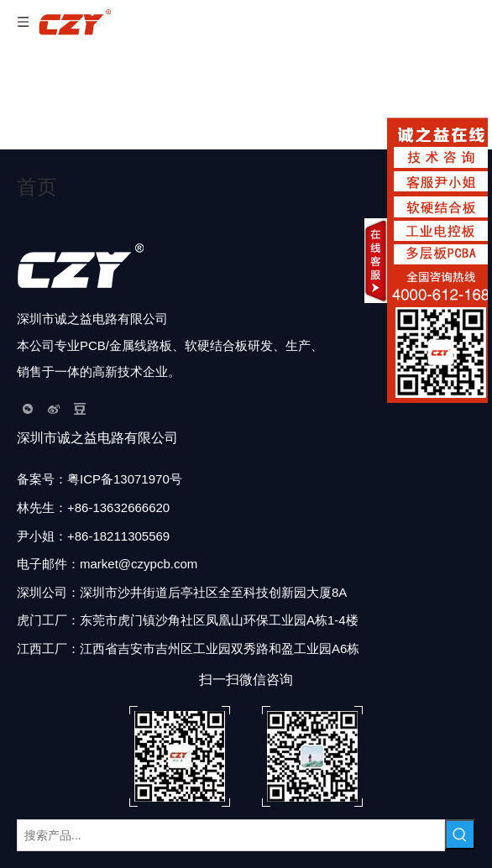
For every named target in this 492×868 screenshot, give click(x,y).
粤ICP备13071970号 (125, 479)
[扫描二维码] (246, 756)
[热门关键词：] (460, 834)
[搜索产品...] (231, 835)
